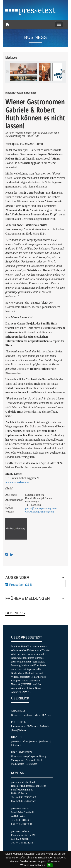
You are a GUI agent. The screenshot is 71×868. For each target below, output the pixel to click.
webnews (45, 741)
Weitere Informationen (33, 865)
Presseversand (18, 726)
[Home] (7, 24)
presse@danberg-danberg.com (41, 508)
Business (16, 715)
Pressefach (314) (19, 585)
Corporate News (36, 756)
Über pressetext (19, 756)
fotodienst (16, 745)
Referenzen (31, 764)
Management (18, 760)
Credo (40, 760)
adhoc (26, 741)
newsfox (34, 741)
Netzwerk (31, 760)
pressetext (16, 741)
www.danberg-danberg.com (40, 512)
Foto (14, 730)
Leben (37, 715)
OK (50, 865)
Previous (7, 72)
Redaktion (45, 726)
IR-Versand (33, 726)
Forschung (27, 715)
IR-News (46, 715)
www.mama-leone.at (17, 482)
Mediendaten (18, 764)
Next (64, 72)
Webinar (22, 730)
